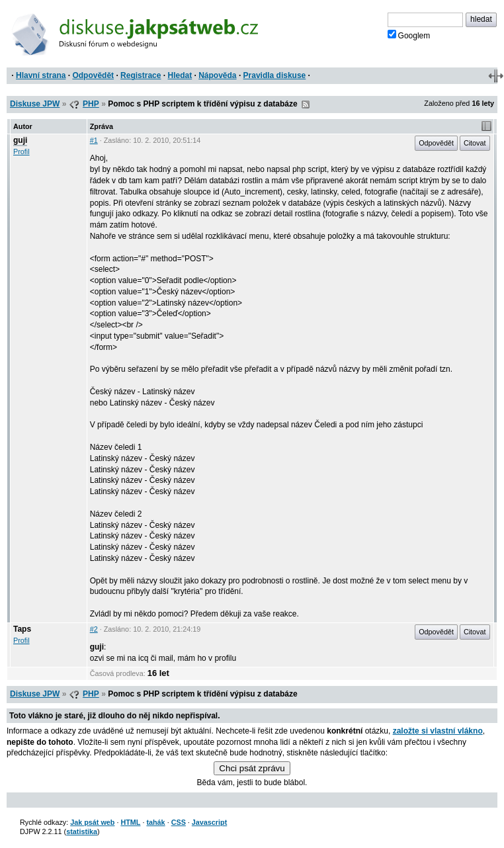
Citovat (475, 143)
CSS (179, 822)
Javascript (209, 822)
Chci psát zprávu (252, 768)
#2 (94, 629)
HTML (130, 822)
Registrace (141, 75)
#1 (94, 140)
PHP (91, 104)
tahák (155, 822)
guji (20, 140)
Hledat (180, 75)
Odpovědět (93, 75)
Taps (22, 629)
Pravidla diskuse (275, 75)
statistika (82, 831)
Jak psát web (92, 822)
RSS (306, 105)
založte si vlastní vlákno (438, 731)
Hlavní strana (41, 75)
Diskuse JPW (35, 104)
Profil (21, 151)
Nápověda (217, 75)
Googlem (409, 35)
